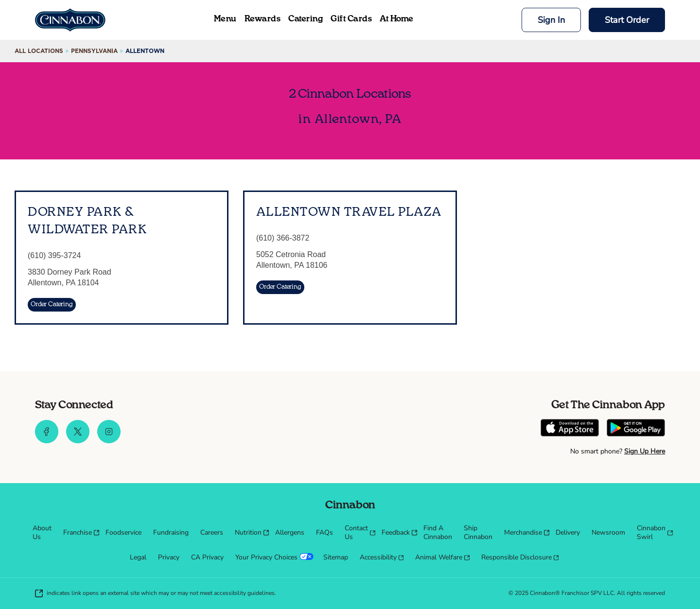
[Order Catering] (52, 305)
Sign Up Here (645, 451)
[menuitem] (42, 533)
